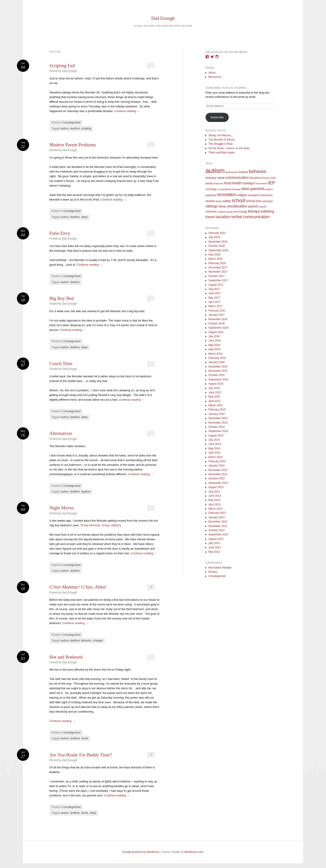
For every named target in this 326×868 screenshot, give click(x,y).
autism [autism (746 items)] (215, 171)
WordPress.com (194, 852)
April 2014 (214, 453)
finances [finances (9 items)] (218, 183)
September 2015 (218, 380)
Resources (215, 77)
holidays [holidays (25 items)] (249, 183)
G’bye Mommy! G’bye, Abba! (100, 525)
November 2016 (218, 319)
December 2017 (218, 267)
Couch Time (61, 364)
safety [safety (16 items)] (227, 201)
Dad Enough (163, 18)
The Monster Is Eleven (222, 140)
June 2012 (215, 547)
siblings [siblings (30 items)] (211, 206)
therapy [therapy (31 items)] (254, 211)
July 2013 (214, 492)
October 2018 (216, 246)
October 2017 (216, 276)
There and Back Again (221, 153)
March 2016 (215, 354)
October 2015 (216, 375)
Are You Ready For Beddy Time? (81, 755)
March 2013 (215, 509)
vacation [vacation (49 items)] (223, 217)
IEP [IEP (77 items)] (272, 183)
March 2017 (215, 306)
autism (65, 129)
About (212, 73)
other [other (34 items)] (245, 189)
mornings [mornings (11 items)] (211, 189)
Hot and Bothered (66, 657)
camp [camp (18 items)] (221, 178)
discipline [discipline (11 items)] (255, 178)
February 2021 (217, 233)
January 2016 (216, 362)
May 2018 (214, 255)
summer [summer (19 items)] (211, 211)
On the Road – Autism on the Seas (229, 148)
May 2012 (214, 552)
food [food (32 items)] (228, 183)
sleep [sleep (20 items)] (222, 206)
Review (213, 572)
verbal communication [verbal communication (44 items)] (251, 217)
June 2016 (215, 341)
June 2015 (215, 392)
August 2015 (216, 384)
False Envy (60, 233)
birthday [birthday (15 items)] (211, 178)
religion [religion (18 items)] (242, 195)
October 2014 (216, 427)
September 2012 (218, 534)
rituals (85, 738)
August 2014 (216, 436)
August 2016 (216, 332)
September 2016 (218, 328)
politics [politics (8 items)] (269, 189)
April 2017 (214, 302)
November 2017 (218, 272)
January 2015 (216, 414)
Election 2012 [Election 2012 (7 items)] (269, 178)
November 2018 (218, 242)
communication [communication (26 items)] (237, 178)
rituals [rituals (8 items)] (219, 201)
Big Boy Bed (62, 298)
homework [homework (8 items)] (261, 183)
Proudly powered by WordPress (141, 852)
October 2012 (216, 530)
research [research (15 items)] (254, 195)
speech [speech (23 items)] (253, 206)
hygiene (86, 492)
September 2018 (218, 250)
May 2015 (214, 397)
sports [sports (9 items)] (263, 206)
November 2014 (218, 423)
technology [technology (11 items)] (241, 212)
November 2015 (218, 371)
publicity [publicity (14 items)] (211, 195)
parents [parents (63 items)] (258, 189)
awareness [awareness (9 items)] (232, 172)
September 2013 (218, 483)
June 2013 (215, 496)
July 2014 (214, 440)
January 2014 (216, 466)
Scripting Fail (62, 66)
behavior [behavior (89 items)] (258, 171)
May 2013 (214, 500)
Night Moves (62, 508)
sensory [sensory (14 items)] (268, 201)
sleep (84, 217)
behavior (86, 641)
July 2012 (214, 543)
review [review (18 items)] (210, 201)
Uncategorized (72, 123)
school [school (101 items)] (238, 200)
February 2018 (217, 263)
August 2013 (216, 487)
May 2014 (214, 448)
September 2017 (218, 280)
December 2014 (218, 418)
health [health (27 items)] (237, 183)
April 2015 (214, 401)
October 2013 (216, 478)
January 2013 (216, 517)
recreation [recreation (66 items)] (226, 195)
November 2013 (218, 474)
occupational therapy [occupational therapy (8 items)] (229, 189)
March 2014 (215, 457)
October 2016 (216, 323)
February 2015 (217, 410)
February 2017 (217, 311)
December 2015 (218, 367)
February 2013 (217, 513)
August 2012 (216, 539)
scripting (86, 129)
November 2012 (218, 526)
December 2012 (218, 522)
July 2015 (214, 388)
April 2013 (214, 504)
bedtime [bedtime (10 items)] (243, 172)
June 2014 (215, 444)
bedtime (75, 129)
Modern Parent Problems (73, 145)
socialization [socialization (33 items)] (237, 206)
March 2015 (215, 405)
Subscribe (217, 117)
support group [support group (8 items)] (226, 212)
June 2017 (215, 293)
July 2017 (214, 289)
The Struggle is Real (220, 144)
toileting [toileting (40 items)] (268, 211)
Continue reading (127, 111)
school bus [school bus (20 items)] (254, 201)
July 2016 (214, 336)
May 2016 (214, 345)
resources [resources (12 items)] (267, 195)
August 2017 (216, 285)
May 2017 (214, 298)
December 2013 (218, 470)
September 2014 (218, 431)
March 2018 (215, 259)
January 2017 (216, 315)
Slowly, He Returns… (221, 135)
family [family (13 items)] (209, 183)
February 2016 (217, 358)
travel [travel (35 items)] (210, 217)
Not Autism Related (220, 568)
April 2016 (214, 349)
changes (98, 641)
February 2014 (217, 461)
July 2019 (214, 237)
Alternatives (61, 433)
